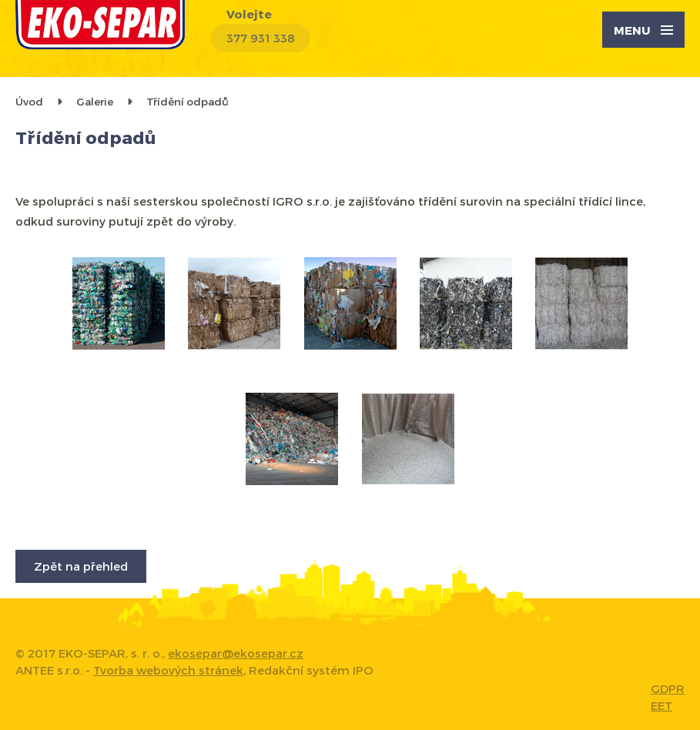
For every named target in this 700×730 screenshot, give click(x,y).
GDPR (668, 688)
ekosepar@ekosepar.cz (236, 653)
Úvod (29, 101)
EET (661, 705)
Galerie (95, 101)
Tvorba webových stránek (168, 670)
